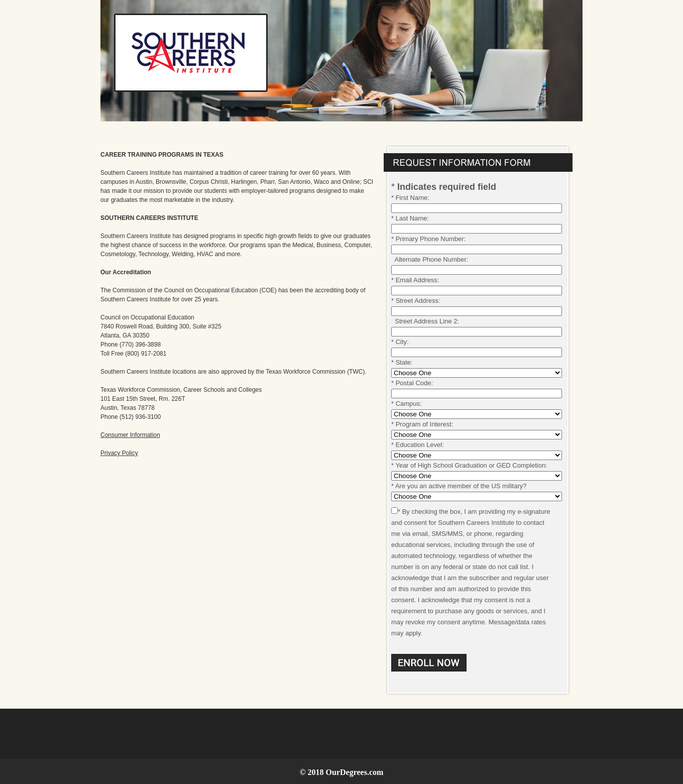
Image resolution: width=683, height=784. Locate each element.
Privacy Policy (119, 453)
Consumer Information (130, 435)
